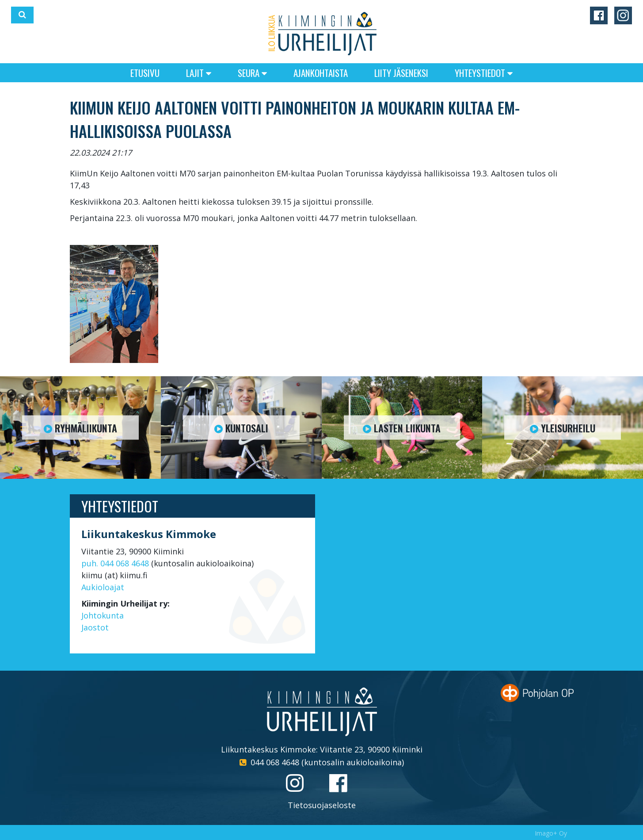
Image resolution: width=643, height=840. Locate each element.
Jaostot (95, 627)
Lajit (199, 73)
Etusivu (145, 73)
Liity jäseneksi (401, 73)
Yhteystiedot (484, 73)
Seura (252, 73)
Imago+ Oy (551, 833)
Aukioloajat (103, 587)
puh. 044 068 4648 (115, 563)
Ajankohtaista (321, 73)
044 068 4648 (275, 762)
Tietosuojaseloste (322, 805)
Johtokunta (103, 615)
